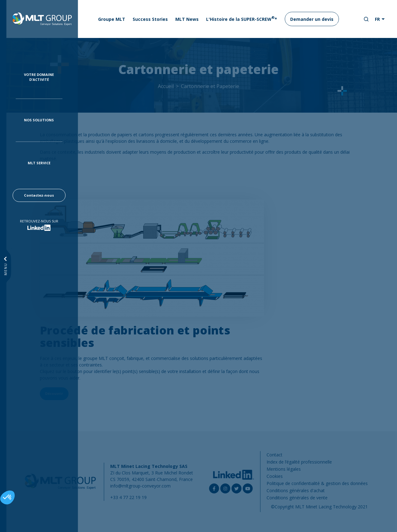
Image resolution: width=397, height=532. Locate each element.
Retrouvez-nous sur (39, 221)
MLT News (187, 19)
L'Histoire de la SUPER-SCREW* (242, 19)
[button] (7, 497)
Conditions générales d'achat (296, 490)
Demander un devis (312, 19)
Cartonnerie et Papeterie (210, 86)
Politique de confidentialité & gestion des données (317, 483)
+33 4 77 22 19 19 (128, 497)
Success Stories (150, 19)
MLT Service (39, 163)
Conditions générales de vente (297, 498)
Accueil (166, 86)
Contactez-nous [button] (39, 195)
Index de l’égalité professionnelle (299, 462)
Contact (274, 455)
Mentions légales (284, 469)
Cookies (275, 476)
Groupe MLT (112, 19)
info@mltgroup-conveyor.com (140, 486)
